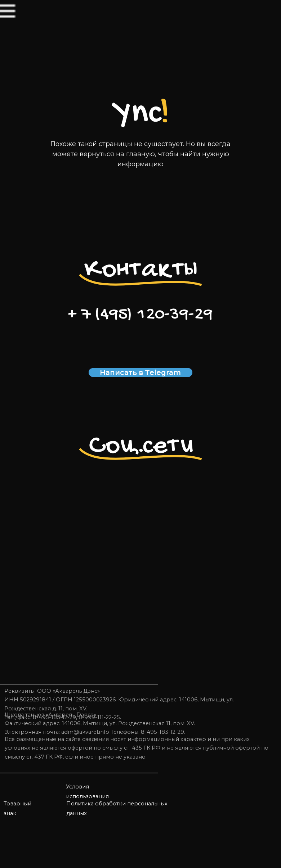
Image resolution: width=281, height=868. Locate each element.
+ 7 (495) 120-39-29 (140, 315)
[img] (22, 21)
